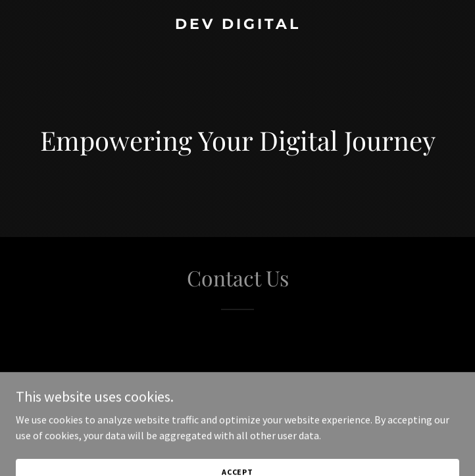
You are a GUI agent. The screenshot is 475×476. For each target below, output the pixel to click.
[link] (238, 25)
